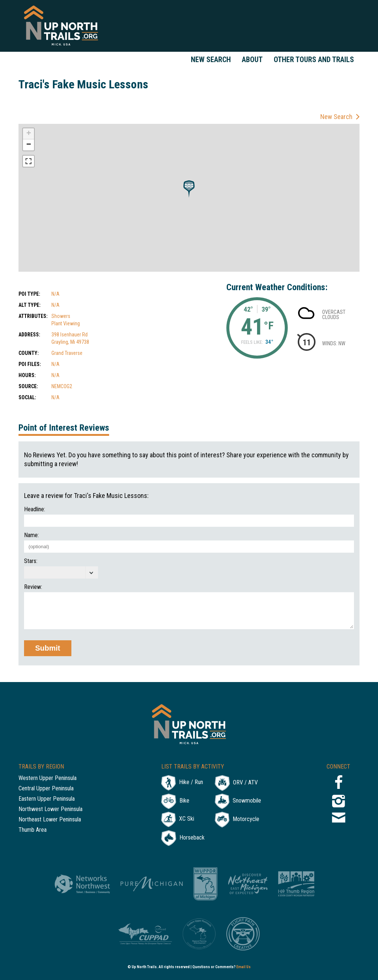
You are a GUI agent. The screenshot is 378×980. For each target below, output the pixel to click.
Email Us (244, 967)
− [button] (29, 145)
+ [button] (29, 134)
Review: (33, 587)
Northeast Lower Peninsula (50, 820)
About (252, 60)
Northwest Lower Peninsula (50, 809)
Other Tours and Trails (314, 60)
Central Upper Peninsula (46, 789)
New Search (211, 60)
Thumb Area (33, 830)
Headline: (35, 509)
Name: (31, 535)
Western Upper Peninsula (48, 778)
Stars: (31, 561)
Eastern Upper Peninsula (47, 799)
